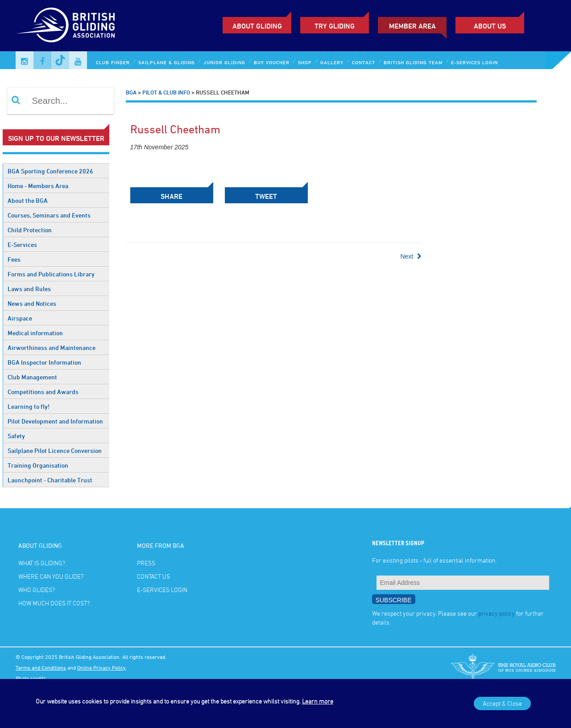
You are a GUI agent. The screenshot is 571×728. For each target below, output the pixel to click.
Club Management (32, 377)
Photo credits (31, 678)
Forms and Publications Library (51, 274)
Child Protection (30, 230)
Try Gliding (335, 26)
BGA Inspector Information (44, 362)
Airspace (20, 318)
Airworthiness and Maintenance (52, 348)
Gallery (332, 62)
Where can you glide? (51, 576)
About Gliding (257, 26)
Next (411, 256)
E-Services (22, 245)
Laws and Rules (29, 289)
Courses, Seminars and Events (49, 215)
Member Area (412, 26)
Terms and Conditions (41, 667)
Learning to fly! (29, 406)
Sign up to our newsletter (56, 138)
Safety (16, 436)
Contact (364, 62)
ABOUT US (490, 26)
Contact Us (153, 576)
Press (146, 563)
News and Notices (32, 303)
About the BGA (28, 200)
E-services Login (474, 62)
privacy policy (497, 613)
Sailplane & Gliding (167, 62)
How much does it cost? (54, 603)
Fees (14, 259)
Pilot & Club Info (166, 92)
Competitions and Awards (43, 392)
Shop (305, 62)
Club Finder (113, 62)
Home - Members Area (38, 186)
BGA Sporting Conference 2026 (50, 171)
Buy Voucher (272, 62)
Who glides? (37, 590)
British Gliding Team (413, 62)
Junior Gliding (224, 62)
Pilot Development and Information (55, 421)
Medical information (35, 333)
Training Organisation (38, 465)
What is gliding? (42, 563)
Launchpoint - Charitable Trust (50, 480)
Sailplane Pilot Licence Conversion (55, 450)
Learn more (318, 701)
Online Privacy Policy (101, 667)
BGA (131, 92)
